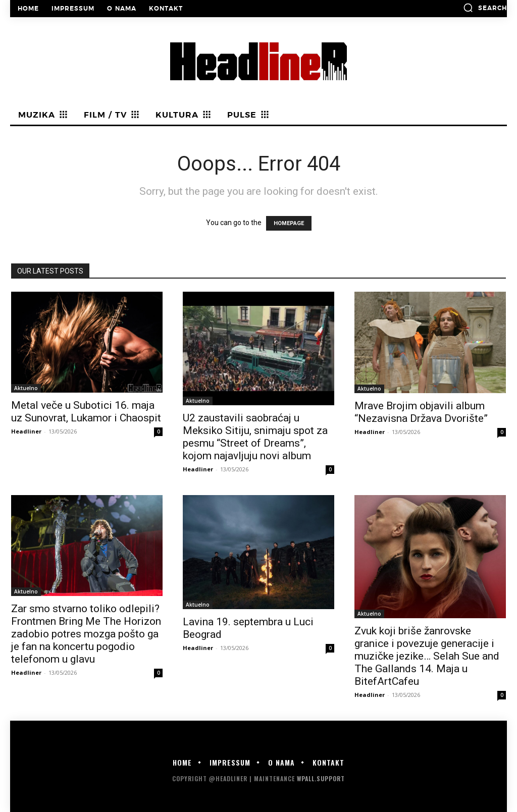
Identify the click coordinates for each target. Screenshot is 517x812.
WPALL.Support (321, 778)
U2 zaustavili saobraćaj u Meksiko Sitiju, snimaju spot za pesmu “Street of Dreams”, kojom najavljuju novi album (255, 437)
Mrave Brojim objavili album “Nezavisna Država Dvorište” (421, 412)
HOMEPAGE (289, 223)
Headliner (26, 431)
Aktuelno (26, 388)
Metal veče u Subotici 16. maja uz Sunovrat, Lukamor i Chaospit (86, 412)
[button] (485, 8)
